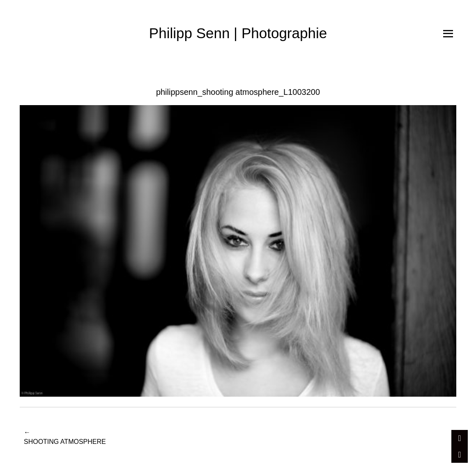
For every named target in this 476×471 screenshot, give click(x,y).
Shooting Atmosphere (65, 436)
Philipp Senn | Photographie (238, 33)
